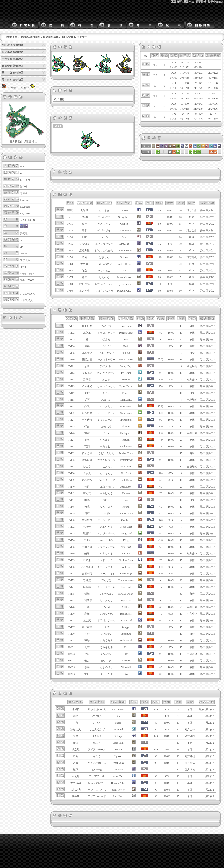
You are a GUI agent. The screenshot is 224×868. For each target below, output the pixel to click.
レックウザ (26, 180)
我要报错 (201, 2)
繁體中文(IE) (215, 2)
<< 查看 (9, 88)
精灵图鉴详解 (51, 37)
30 (181, 594)
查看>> (29, 88)
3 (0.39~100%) (28, 294)
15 (180, 224)
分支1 (58, 126)
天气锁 (24, 234)
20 (180, 210)
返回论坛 (189, 2)
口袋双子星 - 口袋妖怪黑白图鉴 (22, 37)
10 (180, 217)
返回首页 (176, 2)
